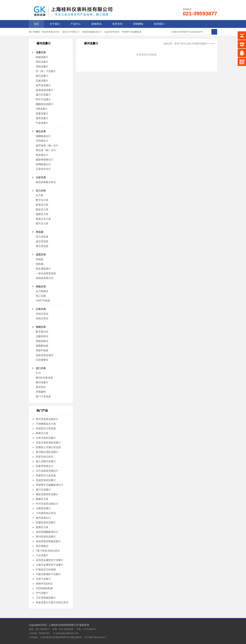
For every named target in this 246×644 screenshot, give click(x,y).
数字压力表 (42, 200)
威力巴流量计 (43, 95)
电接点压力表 (43, 219)
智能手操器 (42, 350)
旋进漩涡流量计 (45, 90)
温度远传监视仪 (45, 355)
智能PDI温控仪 (44, 584)
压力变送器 (42, 237)
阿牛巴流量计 (43, 99)
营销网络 (138, 24)
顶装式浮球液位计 (71, 32)
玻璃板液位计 (43, 164)
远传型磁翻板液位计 (47, 532)
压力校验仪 (42, 291)
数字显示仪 (42, 332)
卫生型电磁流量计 (46, 598)
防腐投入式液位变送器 (48, 447)
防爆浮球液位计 (45, 466)
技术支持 (117, 24)
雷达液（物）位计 (46, 150)
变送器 (40, 232)
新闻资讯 (96, 24)
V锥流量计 (42, 109)
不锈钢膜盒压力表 (46, 424)
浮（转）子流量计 (46, 71)
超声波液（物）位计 (47, 145)
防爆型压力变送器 (46, 475)
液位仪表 (41, 131)
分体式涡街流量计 (46, 438)
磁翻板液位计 (43, 136)
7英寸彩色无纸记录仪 (48, 551)
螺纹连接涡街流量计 (47, 494)
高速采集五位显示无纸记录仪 (52, 602)
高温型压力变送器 (46, 428)
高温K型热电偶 (112, 32)
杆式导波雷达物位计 (47, 504)
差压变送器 (42, 241)
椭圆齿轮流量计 (45, 104)
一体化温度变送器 (46, 273)
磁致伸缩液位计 (45, 160)
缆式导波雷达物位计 (47, 419)
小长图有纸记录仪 (46, 513)
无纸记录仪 (42, 314)
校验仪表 (41, 287)
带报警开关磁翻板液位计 (50, 485)
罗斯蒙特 (41, 392)
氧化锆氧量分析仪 (51, 32)
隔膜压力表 (42, 214)
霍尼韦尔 (41, 387)
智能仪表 (41, 327)
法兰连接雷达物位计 (47, 471)
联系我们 (159, 24)
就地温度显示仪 (45, 278)
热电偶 (40, 264)
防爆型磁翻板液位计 (92, 32)
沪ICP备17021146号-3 (95, 637)
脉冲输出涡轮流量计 (47, 452)
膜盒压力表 (42, 209)
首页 (36, 24)
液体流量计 (42, 118)
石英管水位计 (43, 169)
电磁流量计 (42, 57)
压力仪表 (41, 191)
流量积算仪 (42, 336)
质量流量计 (42, 114)
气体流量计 (42, 123)
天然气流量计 (43, 579)
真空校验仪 (42, 546)
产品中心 (76, 24)
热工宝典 (41, 296)
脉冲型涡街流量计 (46, 537)
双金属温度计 (43, 269)
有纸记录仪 (42, 318)
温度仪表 (41, 255)
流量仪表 (41, 52)
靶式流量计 (42, 76)
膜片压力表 (42, 224)
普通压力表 (42, 527)
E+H (38, 373)
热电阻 (40, 259)
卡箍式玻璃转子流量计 (48, 574)
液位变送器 (42, 246)
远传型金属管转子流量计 (50, 560)
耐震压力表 (42, 205)
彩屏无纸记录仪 (45, 457)
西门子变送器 (43, 397)
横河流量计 (42, 382)
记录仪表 (41, 309)
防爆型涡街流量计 (46, 522)
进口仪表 (41, 368)
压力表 (40, 195)
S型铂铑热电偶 (44, 588)
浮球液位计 (42, 141)
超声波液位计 (43, 518)
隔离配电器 (42, 346)
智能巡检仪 (42, 341)
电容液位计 (42, 155)
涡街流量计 (42, 62)
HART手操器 (43, 301)
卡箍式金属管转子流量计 (50, 565)
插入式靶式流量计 (46, 461)
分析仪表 (41, 177)
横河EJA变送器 (44, 378)
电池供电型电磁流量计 (48, 541)
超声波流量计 (43, 85)
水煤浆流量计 (43, 508)
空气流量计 (42, 593)
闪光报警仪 (42, 360)
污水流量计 (42, 555)
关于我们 (55, 24)
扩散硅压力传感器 (46, 569)
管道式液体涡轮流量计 (48, 443)
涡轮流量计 (42, 67)
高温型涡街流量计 (46, 480)
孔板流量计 (42, 81)
